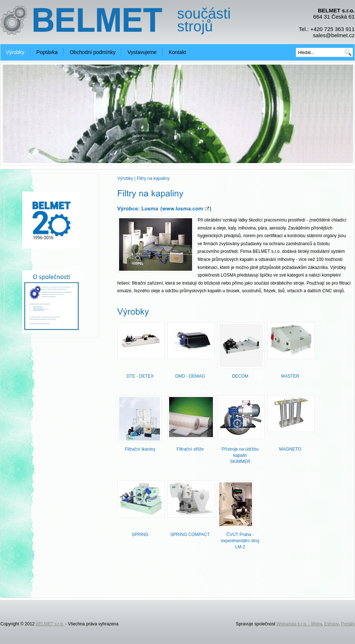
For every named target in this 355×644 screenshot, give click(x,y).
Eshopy (331, 624)
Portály (348, 624)
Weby (317, 624)
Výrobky (15, 52)
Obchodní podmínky (93, 52)
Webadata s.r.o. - (294, 624)
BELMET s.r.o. (50, 624)
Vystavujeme (142, 52)
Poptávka (47, 52)
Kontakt (177, 52)
